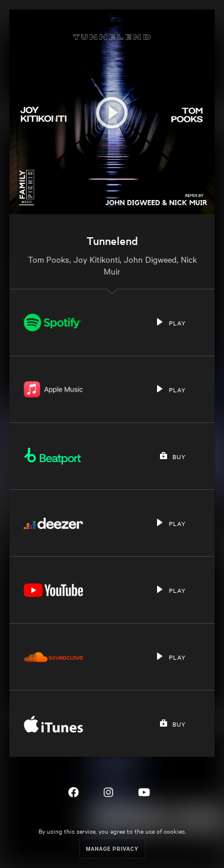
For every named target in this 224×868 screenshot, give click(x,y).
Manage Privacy (112, 848)
